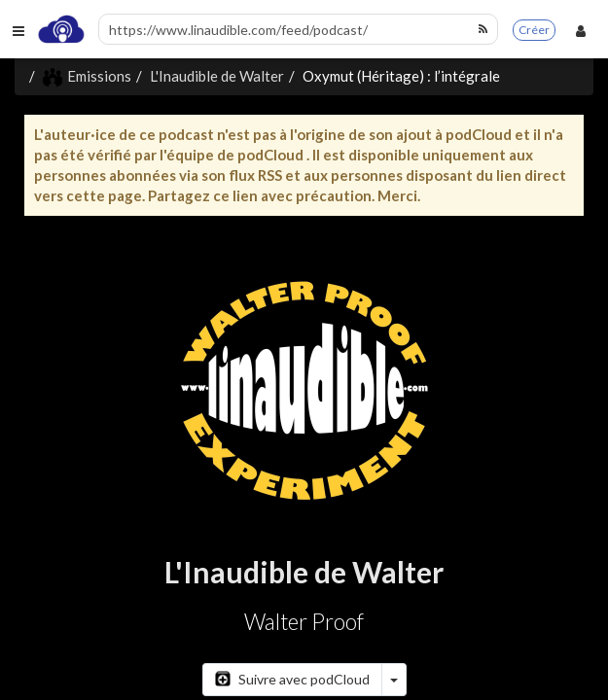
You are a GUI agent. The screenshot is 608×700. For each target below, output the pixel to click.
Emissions (87, 76)
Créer (534, 30)
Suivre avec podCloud (292, 679)
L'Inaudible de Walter (217, 76)
